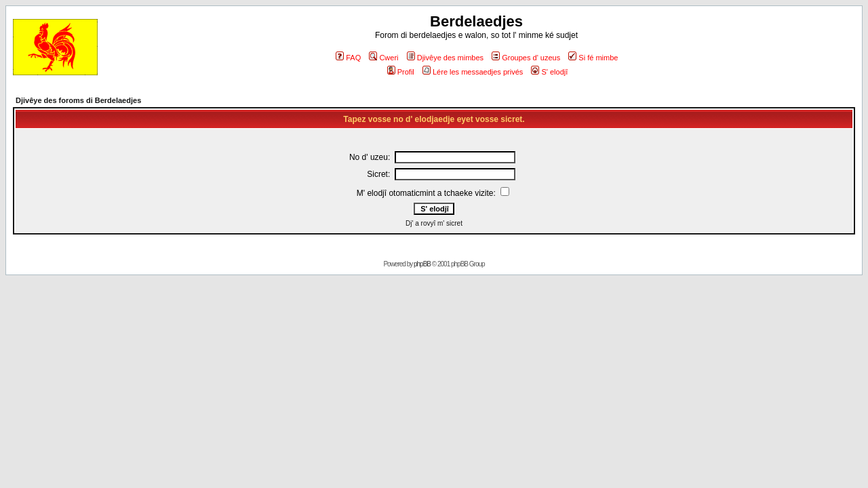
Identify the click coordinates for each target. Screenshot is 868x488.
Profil (401, 72)
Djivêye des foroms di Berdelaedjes (78, 100)
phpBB (422, 264)
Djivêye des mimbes (445, 58)
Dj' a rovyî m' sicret (434, 223)
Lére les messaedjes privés (473, 72)
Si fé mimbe (593, 58)
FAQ (348, 58)
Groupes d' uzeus (526, 58)
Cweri (383, 58)
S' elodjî (549, 72)
